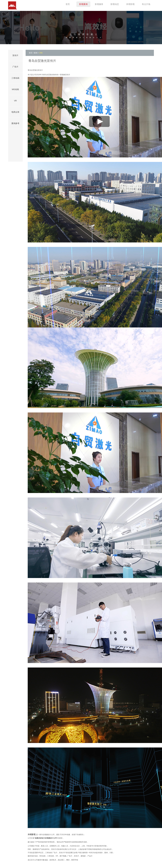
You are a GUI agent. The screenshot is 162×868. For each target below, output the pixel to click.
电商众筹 (15, 112)
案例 (36, 53)
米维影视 (130, 4)
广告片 (15, 67)
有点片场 (146, 4)
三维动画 (15, 78)
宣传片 (15, 55)
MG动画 (15, 89)
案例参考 (15, 123)
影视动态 (115, 4)
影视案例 (83, 4)
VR (15, 101)
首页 (68, 4)
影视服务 (99, 4)
